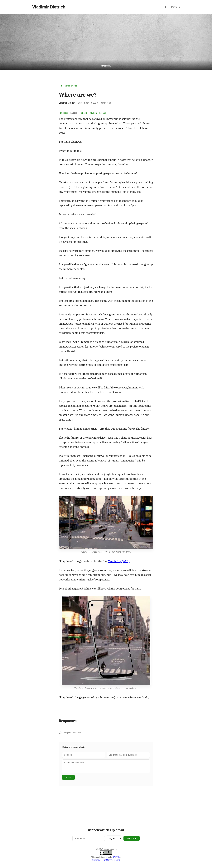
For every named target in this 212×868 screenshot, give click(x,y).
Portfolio (176, 7)
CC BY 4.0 (116, 857)
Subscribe (131, 838)
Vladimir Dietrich (49, 7)
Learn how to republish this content (106, 860)
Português (63, 113)
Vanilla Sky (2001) (119, 561)
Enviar (68, 777)
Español (103, 113)
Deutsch (93, 113)
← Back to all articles (68, 86)
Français (83, 113)
